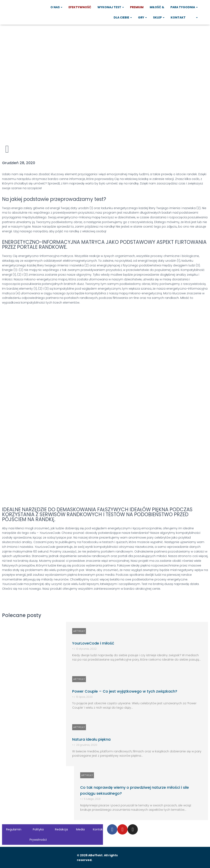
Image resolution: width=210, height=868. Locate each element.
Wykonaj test (111, 7)
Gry (142, 17)
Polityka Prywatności (38, 835)
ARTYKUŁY (79, 631)
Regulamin (14, 829)
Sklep (159, 17)
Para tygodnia (184, 7)
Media (80, 829)
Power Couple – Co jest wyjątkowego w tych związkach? (125, 691)
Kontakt (178, 17)
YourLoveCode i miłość (93, 643)
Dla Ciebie (123, 17)
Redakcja (61, 829)
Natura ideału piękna (91, 739)
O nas (56, 7)
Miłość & (157, 7)
